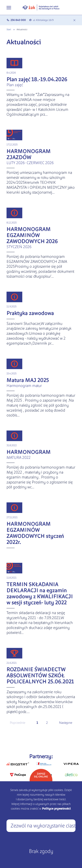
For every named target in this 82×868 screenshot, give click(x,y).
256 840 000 (18, 20)
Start (9, 29)
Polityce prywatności (56, 808)
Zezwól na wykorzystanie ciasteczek (43, 825)
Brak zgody (41, 851)
